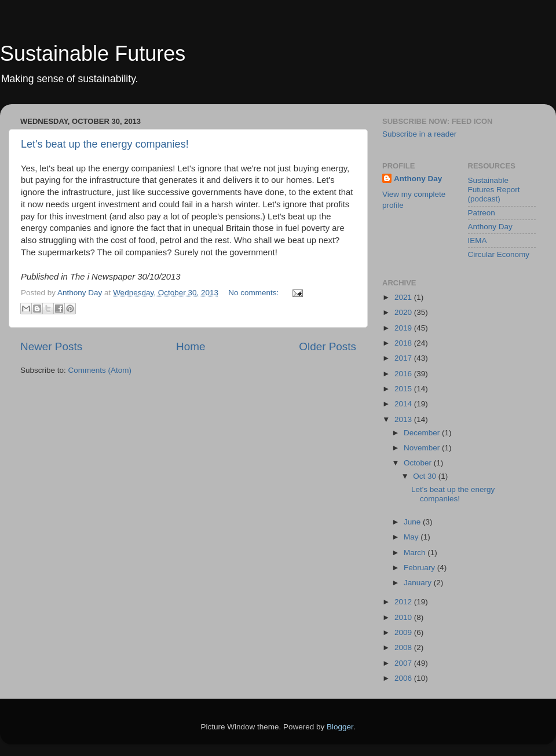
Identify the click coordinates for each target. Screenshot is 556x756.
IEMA (478, 241)
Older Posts (328, 346)
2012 (404, 602)
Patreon (482, 213)
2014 (404, 404)
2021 (404, 297)
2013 (404, 419)
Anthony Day (418, 179)
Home (191, 346)
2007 (404, 663)
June (413, 522)
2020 (404, 312)
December (423, 433)
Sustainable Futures (93, 54)
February (420, 568)
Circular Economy (499, 254)
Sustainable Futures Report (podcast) (494, 190)
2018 (404, 343)
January (419, 583)
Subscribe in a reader (419, 134)
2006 (404, 678)
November (423, 448)
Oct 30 (426, 476)
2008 (404, 647)
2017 (404, 358)
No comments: (255, 293)
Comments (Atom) (100, 370)
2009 (404, 632)
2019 (404, 328)
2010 (404, 617)
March (416, 553)
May (412, 537)
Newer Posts (51, 346)
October (419, 463)
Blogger (340, 727)
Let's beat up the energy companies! (105, 144)
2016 (404, 374)
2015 (404, 389)
